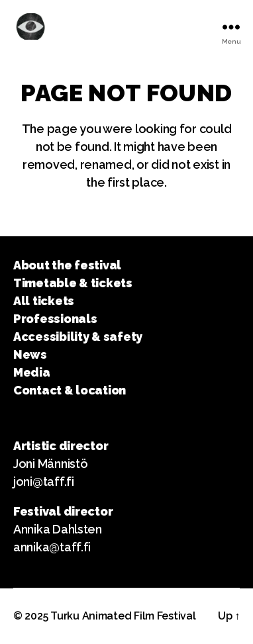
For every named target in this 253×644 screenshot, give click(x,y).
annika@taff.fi (52, 547)
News (30, 354)
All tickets (44, 301)
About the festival (67, 265)
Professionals (55, 319)
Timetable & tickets (73, 283)
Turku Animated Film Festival (123, 616)
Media (32, 372)
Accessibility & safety (78, 337)
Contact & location (70, 390)
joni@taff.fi (44, 482)
